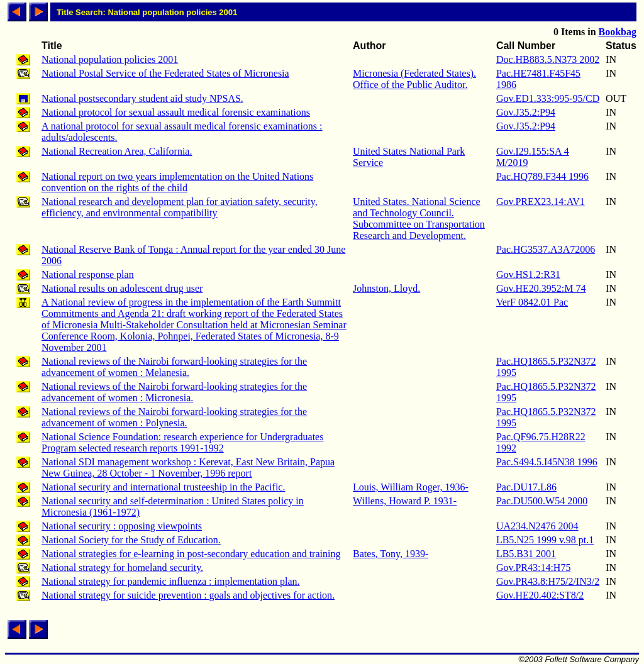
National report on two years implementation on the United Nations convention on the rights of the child (177, 182)
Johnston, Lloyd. (386, 288)
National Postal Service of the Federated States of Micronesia (165, 73)
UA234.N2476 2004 (537, 526)
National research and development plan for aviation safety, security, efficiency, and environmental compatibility (180, 207)
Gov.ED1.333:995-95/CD (548, 98)
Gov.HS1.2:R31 (528, 274)
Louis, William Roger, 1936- (411, 487)
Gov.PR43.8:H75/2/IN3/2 (548, 581)
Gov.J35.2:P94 (526, 112)
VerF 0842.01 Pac (532, 302)
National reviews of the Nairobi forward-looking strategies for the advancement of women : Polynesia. (174, 417)
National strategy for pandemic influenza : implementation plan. (171, 581)
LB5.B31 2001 (526, 554)
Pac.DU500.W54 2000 (542, 501)
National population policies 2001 (110, 59)
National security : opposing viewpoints (122, 526)
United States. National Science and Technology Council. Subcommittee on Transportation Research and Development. (419, 219)
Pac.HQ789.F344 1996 (542, 176)
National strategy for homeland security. (122, 567)
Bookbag (618, 32)
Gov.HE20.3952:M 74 (541, 288)
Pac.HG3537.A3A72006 (546, 249)
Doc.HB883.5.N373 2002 (548, 59)
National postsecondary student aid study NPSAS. (142, 98)
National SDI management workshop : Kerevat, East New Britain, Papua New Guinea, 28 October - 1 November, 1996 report (188, 468)
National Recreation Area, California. (117, 151)
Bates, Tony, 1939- (391, 554)
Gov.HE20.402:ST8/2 (540, 595)
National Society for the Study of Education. (131, 540)
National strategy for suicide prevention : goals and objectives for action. (188, 595)
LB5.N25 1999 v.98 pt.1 (545, 540)
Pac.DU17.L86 (526, 487)
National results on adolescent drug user (122, 288)
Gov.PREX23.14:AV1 (541, 202)
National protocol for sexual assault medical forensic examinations (176, 112)
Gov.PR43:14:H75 (534, 567)
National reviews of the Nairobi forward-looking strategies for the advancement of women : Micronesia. (174, 392)
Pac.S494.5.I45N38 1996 (547, 462)
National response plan (88, 274)
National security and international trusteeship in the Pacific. (163, 487)
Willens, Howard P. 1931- (405, 501)
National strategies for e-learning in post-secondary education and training (191, 554)
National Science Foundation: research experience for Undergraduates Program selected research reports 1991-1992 (182, 442)
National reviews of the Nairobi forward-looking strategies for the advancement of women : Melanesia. (174, 367)
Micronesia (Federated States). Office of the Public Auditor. (414, 79)
